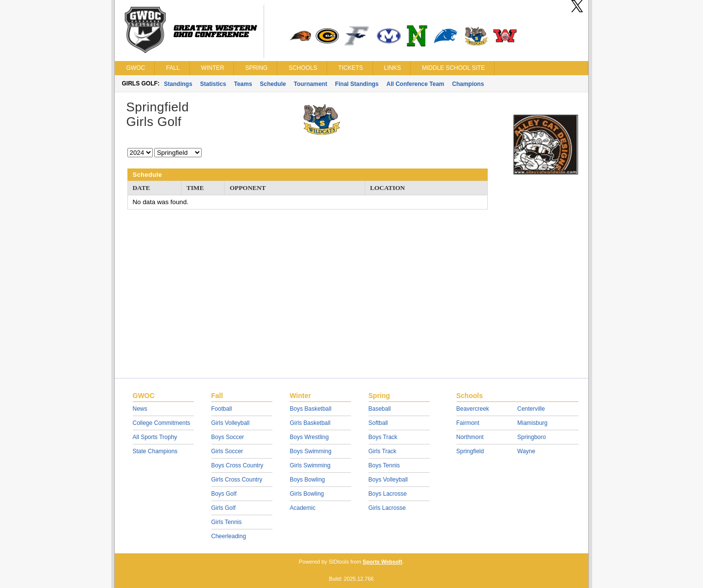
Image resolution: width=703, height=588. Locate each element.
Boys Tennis (384, 465)
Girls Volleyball (231, 423)
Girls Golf (224, 508)
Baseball (380, 409)
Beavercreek (473, 409)
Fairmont (468, 423)
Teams (243, 84)
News (140, 409)
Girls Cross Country (237, 480)
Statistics (213, 84)
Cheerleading (229, 536)
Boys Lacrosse (388, 494)
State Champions (155, 451)
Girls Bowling (307, 494)
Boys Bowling (308, 480)
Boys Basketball (311, 409)
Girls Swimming (310, 465)
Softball (378, 423)
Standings (178, 84)
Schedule (273, 84)
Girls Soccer (227, 451)
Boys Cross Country (238, 465)
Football (222, 409)
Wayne (527, 451)
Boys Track (383, 437)
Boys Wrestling (310, 437)
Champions (468, 84)
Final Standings (357, 84)
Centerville (531, 409)
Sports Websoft (383, 562)
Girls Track (383, 451)
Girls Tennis (227, 522)
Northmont (470, 437)
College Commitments (162, 423)
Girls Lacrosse (387, 508)
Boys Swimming (311, 451)
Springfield (470, 451)
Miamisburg (533, 423)
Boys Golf (224, 494)
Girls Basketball (310, 423)
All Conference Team (415, 84)
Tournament (310, 84)
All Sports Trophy (155, 437)
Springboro (532, 437)
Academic (303, 508)
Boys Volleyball (388, 480)
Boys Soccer (228, 437)
